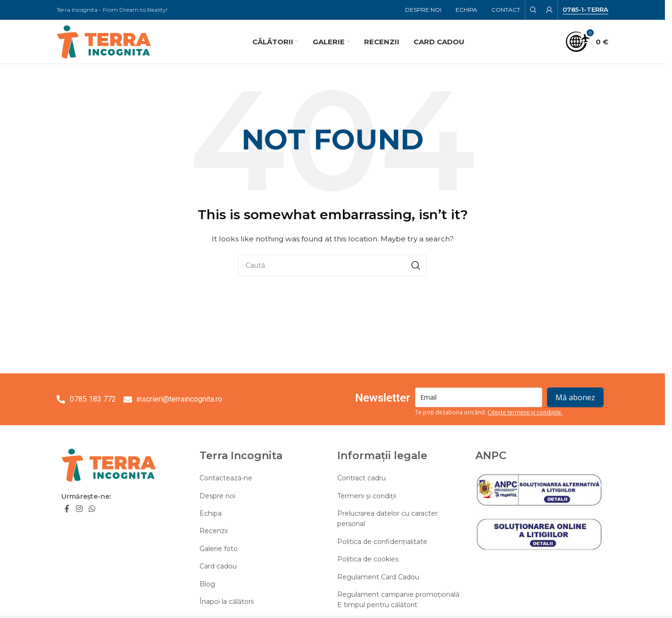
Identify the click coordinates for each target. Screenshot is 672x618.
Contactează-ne (226, 479)
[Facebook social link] (67, 510)
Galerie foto (219, 549)
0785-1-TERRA (585, 10)
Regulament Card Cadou (378, 577)
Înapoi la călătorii (227, 602)
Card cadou (218, 567)
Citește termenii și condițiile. (525, 413)
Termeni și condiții (367, 496)
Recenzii (214, 532)
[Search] (533, 10)
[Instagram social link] (79, 510)
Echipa (211, 514)
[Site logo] (104, 41)
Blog (207, 585)
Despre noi (217, 496)
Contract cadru (361, 479)
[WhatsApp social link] (92, 510)
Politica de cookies (368, 560)
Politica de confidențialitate (382, 542)
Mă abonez (575, 398)
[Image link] (108, 466)
